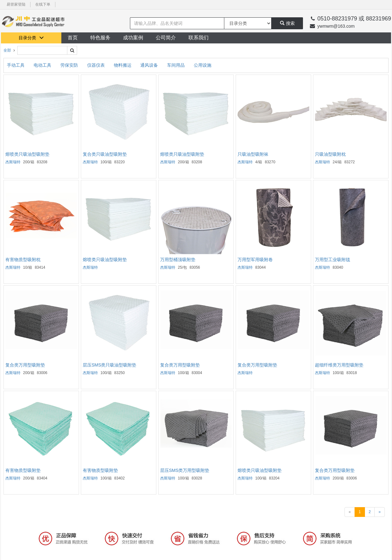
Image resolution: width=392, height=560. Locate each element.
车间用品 (176, 65)
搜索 (287, 23)
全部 (7, 50)
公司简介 (166, 38)
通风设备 (150, 65)
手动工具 (16, 65)
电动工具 (43, 65)
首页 (73, 38)
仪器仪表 (97, 65)
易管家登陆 (16, 4)
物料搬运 (123, 65)
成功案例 (133, 38)
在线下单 (43, 4)
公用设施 (203, 65)
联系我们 (199, 38)
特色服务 (100, 38)
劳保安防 (70, 65)
